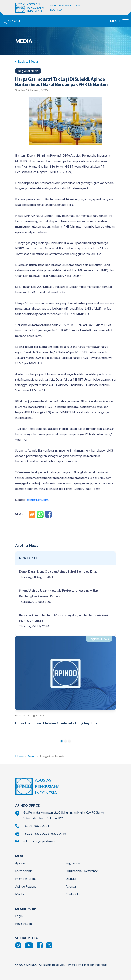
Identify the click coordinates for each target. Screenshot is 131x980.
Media (20, 894)
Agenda (71, 886)
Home (19, 756)
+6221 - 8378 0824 (36, 826)
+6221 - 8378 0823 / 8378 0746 (44, 833)
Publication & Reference (82, 871)
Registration (23, 924)
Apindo (20, 863)
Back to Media (27, 61)
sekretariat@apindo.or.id (40, 841)
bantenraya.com (38, 499)
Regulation (73, 863)
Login (19, 916)
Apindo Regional (26, 886)
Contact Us (73, 894)
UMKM (71, 878)
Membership (24, 871)
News (32, 756)
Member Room (25, 878)
